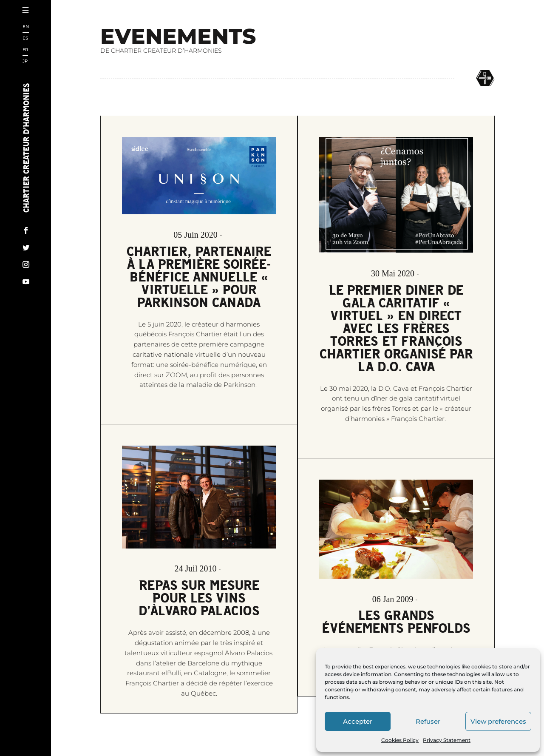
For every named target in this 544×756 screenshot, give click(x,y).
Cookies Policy (400, 740)
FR (25, 50)
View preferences (498, 721)
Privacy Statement (447, 740)
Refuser (428, 721)
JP (25, 61)
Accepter (358, 721)
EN (26, 27)
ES (25, 38)
